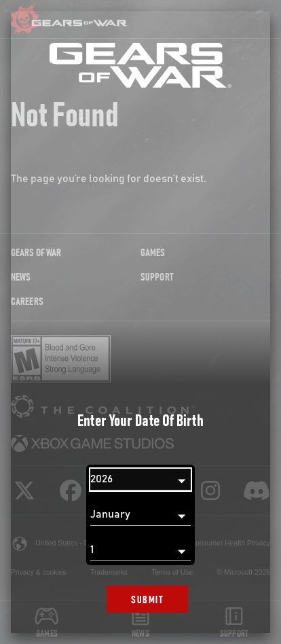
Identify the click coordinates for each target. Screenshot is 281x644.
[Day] (140, 550)
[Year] (140, 480)
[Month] (140, 515)
